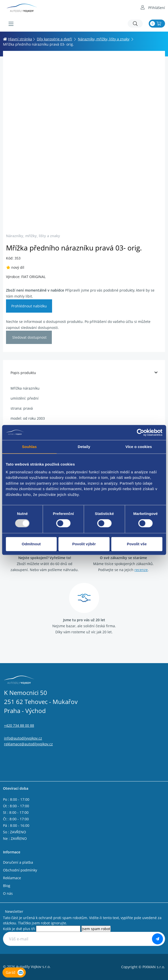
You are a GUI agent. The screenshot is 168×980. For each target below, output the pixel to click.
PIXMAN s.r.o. (154, 967)
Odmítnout (31, 544)
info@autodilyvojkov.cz (23, 738)
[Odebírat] (157, 939)
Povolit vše (137, 544)
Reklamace (12, 878)
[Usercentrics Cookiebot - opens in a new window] (140, 432)
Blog (7, 886)
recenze (141, 570)
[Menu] (11, 24)
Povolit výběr (84, 544)
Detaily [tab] (84, 447)
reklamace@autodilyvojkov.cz (28, 744)
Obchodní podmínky (20, 870)
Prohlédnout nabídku (29, 306)
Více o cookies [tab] (139, 447)
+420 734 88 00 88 (19, 725)
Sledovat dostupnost (29, 337)
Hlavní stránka (18, 39)
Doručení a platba (18, 862)
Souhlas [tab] (29, 447)
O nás (8, 893)
